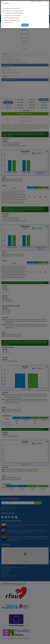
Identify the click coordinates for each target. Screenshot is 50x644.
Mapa (47, 2)
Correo (41, 2)
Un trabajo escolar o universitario (12, 15)
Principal (34, 2)
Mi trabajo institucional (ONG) (12, 18)
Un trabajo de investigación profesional (14, 13)
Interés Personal (8, 23)
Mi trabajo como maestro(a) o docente (14, 11)
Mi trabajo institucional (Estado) (12, 20)
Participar (25, 25)
